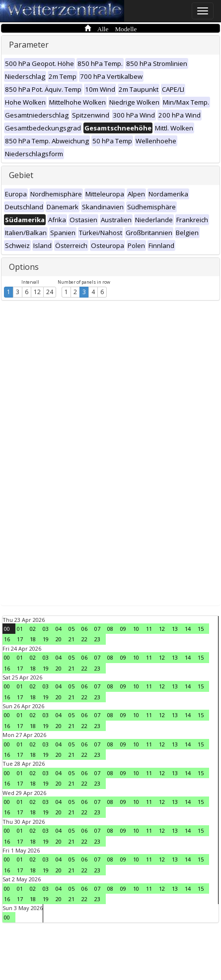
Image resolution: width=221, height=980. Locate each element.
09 (123, 629)
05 (72, 629)
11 (149, 629)
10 (136, 629)
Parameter (29, 45)
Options (24, 267)
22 (84, 639)
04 (59, 629)
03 (46, 629)
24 (50, 292)
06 (84, 629)
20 (59, 639)
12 (37, 292)
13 (175, 629)
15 (201, 629)
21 (72, 639)
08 (110, 629)
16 (7, 639)
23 (97, 639)
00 (7, 629)
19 (46, 639)
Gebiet (21, 175)
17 (20, 639)
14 (188, 629)
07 (97, 629)
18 (33, 639)
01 (20, 629)
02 (33, 629)
